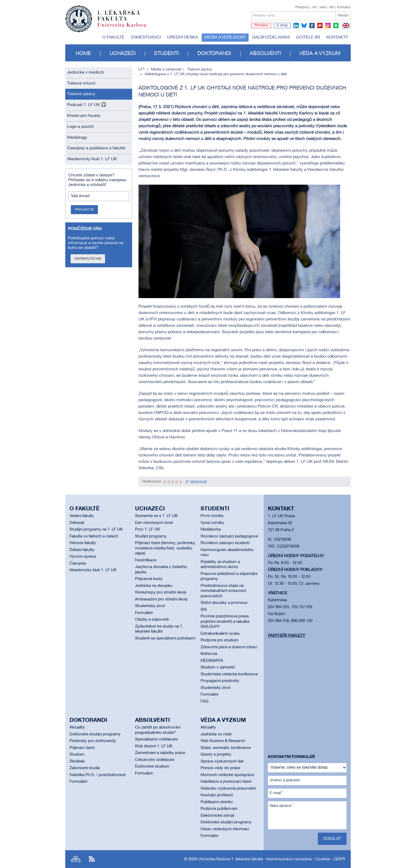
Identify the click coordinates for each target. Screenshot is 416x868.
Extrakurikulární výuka (220, 634)
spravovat (198, 482)
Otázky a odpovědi (152, 620)
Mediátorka (211, 530)
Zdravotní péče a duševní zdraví (229, 647)
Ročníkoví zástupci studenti (225, 543)
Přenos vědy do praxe (220, 768)
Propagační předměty (220, 681)
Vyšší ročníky (212, 523)
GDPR (339, 859)
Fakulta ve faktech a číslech (94, 536)
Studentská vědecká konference (229, 674)
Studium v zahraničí (218, 667)
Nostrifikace (146, 560)
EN (345, 29)
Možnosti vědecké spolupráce (227, 775)
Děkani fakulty (82, 550)
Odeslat (332, 839)
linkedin (296, 26)
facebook (312, 26)
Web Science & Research (223, 741)
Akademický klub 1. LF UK (92, 159)
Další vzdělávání (271, 37)
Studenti (166, 54)
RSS (92, 859)
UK (314, 7)
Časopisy (78, 564)
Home (83, 54)
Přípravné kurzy (149, 579)
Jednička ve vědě (216, 734)
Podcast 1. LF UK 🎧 (87, 105)
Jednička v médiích (86, 73)
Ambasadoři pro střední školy (161, 599)
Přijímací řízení (82, 748)
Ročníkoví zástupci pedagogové (229, 536)
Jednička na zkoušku (154, 586)
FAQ (204, 701)
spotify (336, 26)
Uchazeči (123, 54)
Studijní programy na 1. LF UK (96, 530)
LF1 (142, 69)
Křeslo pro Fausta (84, 116)
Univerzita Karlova (126, 28)
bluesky (304, 26)
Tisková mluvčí (81, 83)
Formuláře (144, 613)
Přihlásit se (84, 210)
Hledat (343, 16)
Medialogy (77, 138)
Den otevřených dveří (154, 523)
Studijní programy (151, 536)
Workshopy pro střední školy (161, 592)
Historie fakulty (83, 543)
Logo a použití (81, 127)
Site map (76, 859)
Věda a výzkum (320, 54)
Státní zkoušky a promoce (224, 603)
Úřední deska (183, 37)
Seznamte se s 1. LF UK (156, 516)
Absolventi (265, 54)
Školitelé (77, 761)
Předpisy (302, 7)
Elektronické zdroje (217, 816)
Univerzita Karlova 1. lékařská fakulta (230, 859)
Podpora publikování (219, 809)
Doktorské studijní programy (95, 734)
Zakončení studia (85, 768)
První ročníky (212, 516)
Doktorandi (214, 54)
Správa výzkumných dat (222, 761)
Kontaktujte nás (88, 259)
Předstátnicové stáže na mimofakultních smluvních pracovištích (223, 591)
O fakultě (113, 37)
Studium (77, 755)
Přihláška (261, 26)
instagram (328, 26)
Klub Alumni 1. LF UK (154, 746)
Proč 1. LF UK (148, 530)
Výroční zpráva (83, 557)
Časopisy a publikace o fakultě (96, 148)
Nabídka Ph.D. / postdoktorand (97, 775)
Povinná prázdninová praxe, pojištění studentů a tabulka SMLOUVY (225, 622)
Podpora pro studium (220, 640)
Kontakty (344, 7)
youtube (320, 26)
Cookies (323, 859)
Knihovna (209, 654)
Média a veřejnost (225, 37)
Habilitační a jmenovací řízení (226, 782)
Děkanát (77, 523)
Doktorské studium (152, 767)
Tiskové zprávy (81, 94)
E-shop (282, 26)
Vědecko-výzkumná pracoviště (228, 789)
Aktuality (77, 727)
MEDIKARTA (212, 661)
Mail (323, 7)
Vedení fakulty (82, 516)
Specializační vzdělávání (156, 739)
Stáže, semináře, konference (226, 748)
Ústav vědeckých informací (225, 829)
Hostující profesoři (217, 795)
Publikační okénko (217, 802)
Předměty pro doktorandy (93, 741)
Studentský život (150, 606)
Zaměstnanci (146, 37)
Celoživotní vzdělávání (155, 760)
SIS (331, 7)
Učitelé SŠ (308, 37)
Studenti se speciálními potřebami (165, 638)
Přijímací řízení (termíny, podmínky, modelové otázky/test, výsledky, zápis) (165, 548)
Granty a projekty (216, 755)
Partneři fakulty (287, 636)
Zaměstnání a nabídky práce (160, 753)
